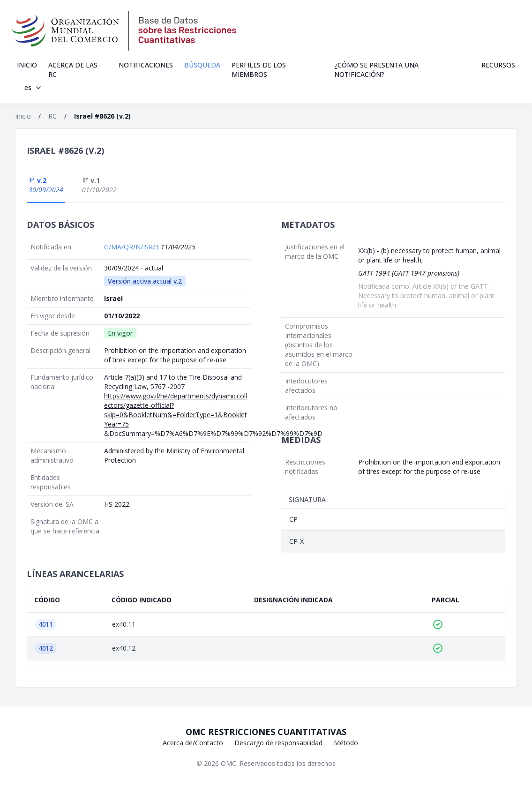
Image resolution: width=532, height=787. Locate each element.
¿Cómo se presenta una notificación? (376, 70)
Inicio (27, 65)
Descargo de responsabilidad (278, 743)
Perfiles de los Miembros (259, 70)
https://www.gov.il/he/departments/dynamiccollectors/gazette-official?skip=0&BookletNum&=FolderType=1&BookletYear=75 (176, 410)
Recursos (498, 65)
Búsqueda (202, 65)
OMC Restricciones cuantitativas (266, 732)
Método (346, 743)
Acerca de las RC (73, 70)
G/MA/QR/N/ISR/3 (132, 247)
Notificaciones (146, 65)
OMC (229, 763)
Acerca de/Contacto (193, 743)
